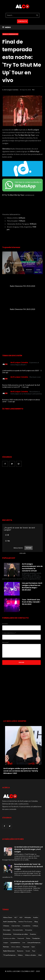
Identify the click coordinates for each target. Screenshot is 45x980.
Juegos (6, 942)
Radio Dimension (10, 34)
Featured (21, 938)
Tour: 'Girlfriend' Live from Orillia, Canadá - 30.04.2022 (31, 602)
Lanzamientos (15, 942)
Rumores (20, 951)
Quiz (33, 947)
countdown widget (22, 203)
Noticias (6, 947)
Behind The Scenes (25, 922)
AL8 (21, 917)
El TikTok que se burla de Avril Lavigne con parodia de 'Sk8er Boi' (28, 883)
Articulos (28, 917)
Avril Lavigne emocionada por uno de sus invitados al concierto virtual (32, 567)
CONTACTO (22, 21)
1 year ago (25, 387)
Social (28, 951)
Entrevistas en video (21, 934)
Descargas (7, 930)
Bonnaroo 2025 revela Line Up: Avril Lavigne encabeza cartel (21, 401)
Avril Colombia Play (10, 922)
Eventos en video (9, 938)
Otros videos (16, 947)
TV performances (9, 955)
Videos (20, 955)
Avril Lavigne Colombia (11, 90)
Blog (36, 922)
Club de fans (16, 926)
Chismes (6, 926)
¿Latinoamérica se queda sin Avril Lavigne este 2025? (21, 370)
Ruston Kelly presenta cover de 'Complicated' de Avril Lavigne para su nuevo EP (21, 386)
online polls (22, 553)
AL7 (16, 917)
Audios (36, 917)
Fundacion (36, 938)
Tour (34, 951)
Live (24, 942)
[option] (22, 750)
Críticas (35, 926)
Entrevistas (7, 934)
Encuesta (29, 930)
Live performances (34, 942)
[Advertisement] (22, 493)
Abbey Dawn (8, 917)
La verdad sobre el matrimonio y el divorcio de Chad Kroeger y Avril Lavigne (29, 849)
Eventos (33, 934)
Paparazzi (26, 947)
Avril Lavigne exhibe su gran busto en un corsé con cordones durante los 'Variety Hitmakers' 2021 (21, 771)
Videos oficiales (30, 955)
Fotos (28, 938)
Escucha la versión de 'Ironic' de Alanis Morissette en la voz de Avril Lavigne (29, 867)
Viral (40, 955)
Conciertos (26, 926)
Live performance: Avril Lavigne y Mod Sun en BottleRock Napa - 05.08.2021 (32, 586)
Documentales (18, 930)
